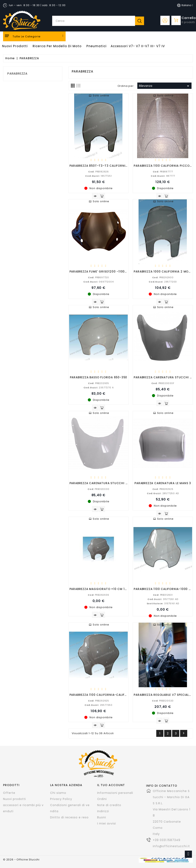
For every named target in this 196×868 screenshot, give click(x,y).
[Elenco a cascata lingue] (185, 5)
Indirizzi (103, 811)
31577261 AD (163, 599)
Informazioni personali (115, 793)
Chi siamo (58, 793)
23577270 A (99, 387)
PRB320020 (163, 700)
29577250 (99, 705)
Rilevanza (165, 86)
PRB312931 (163, 595)
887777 (163, 176)
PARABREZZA (17, 73)
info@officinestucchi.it (171, 846)
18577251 (98, 176)
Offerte (9, 793)
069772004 (98, 282)
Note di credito (109, 805)
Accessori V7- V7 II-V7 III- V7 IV (138, 46)
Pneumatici (96, 46)
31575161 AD (163, 603)
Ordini (102, 799)
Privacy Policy (61, 799)
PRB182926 (99, 171)
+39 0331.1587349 (167, 840)
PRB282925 (163, 489)
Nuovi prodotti (14, 799)
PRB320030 (98, 489)
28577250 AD (163, 493)
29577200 (163, 282)
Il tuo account (111, 785)
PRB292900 (163, 277)
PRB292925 (99, 700)
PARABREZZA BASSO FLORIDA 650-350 (99, 377)
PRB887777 (163, 171)
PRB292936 (98, 595)
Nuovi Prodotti (15, 46)
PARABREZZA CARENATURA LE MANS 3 (163, 483)
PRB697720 (99, 277)
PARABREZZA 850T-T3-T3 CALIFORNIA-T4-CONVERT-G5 (113, 166)
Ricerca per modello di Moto (57, 46)
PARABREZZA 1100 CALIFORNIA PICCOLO (164, 166)
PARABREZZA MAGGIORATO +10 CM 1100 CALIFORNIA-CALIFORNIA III (121, 589)
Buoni (102, 817)
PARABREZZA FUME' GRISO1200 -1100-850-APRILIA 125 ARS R (115, 271)
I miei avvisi (107, 823)
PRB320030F (163, 383)
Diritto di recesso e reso (69, 817)
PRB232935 (99, 383)
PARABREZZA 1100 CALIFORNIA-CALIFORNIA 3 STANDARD (112, 695)
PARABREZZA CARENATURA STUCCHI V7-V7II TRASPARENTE (114, 483)
